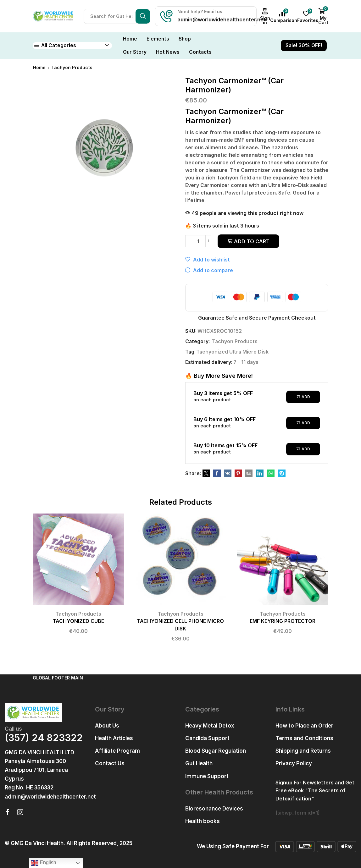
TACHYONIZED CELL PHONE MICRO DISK (180, 625)
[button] (50, 797)
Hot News (168, 52)
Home (130, 39)
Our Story (135, 52)
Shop (185, 39)
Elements (158, 39)
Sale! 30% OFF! (304, 45)
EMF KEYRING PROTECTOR (283, 621)
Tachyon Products (72, 67)
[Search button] (143, 16)
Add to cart (252, 241)
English (44, 863)
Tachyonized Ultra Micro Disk (232, 352)
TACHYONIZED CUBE (78, 621)
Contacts (200, 52)
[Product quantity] (198, 241)
